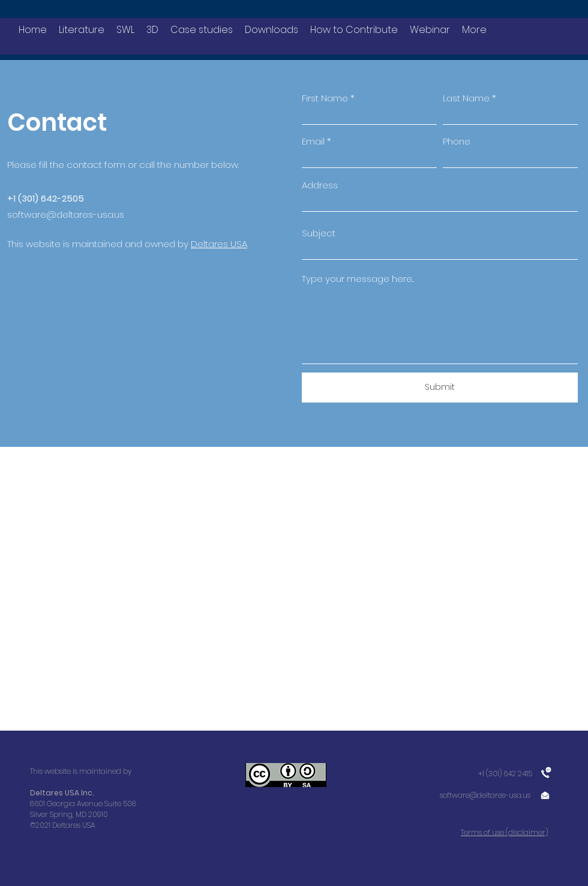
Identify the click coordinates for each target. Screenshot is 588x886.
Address (320, 185)
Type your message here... (358, 279)
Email (313, 141)
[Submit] (440, 388)
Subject (319, 233)
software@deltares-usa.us (66, 214)
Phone (457, 141)
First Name (325, 98)
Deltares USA (219, 244)
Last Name (466, 98)
